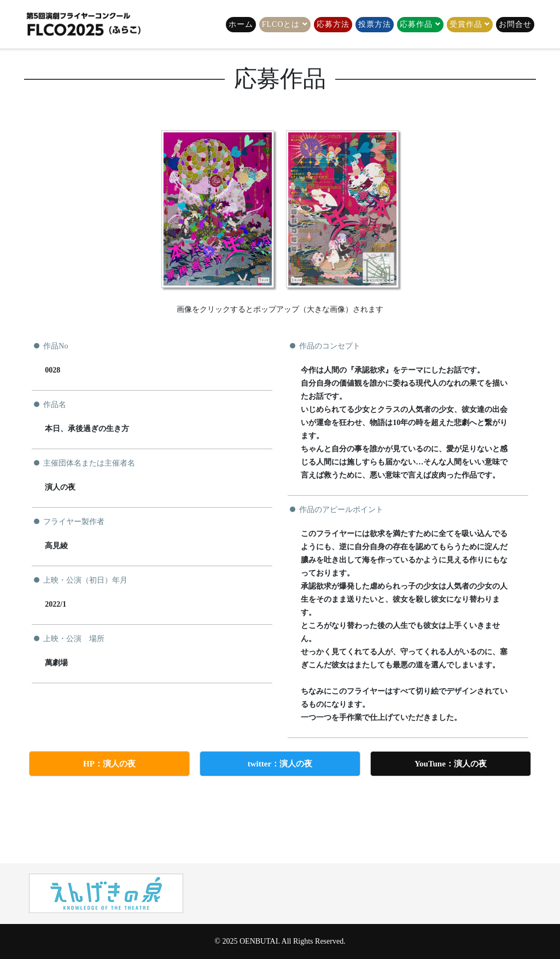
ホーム (241, 24)
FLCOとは (281, 24)
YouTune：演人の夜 (451, 764)
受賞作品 (466, 24)
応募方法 (333, 24)
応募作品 (416, 24)
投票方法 (375, 24)
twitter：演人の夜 (280, 764)
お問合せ (515, 24)
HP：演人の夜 (109, 764)
